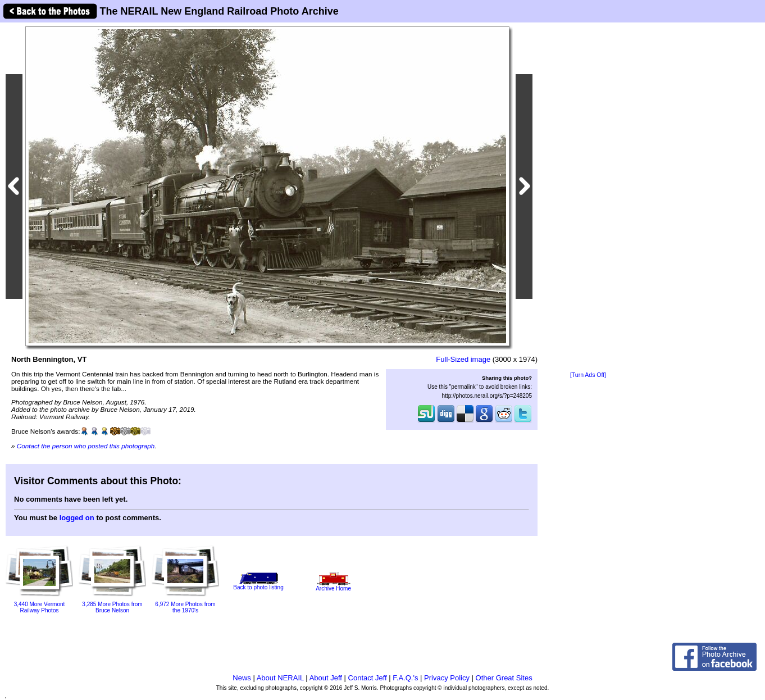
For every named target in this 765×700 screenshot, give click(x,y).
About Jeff (326, 678)
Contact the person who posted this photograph (86, 446)
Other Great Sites (504, 678)
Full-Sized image (463, 359)
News (242, 678)
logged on (77, 518)
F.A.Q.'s (405, 678)
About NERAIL (280, 678)
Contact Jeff (368, 678)
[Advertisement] (588, 198)
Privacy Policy (447, 678)
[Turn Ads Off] (588, 375)
